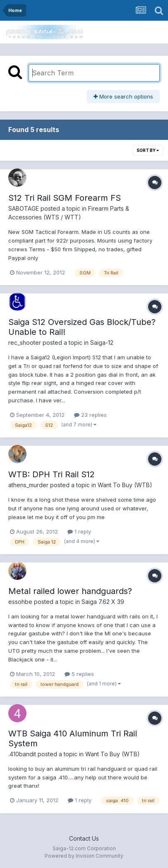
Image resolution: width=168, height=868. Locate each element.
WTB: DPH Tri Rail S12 (52, 474)
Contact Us (84, 838)
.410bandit (22, 754)
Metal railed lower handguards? (70, 591)
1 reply (79, 531)
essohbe (20, 602)
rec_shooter (25, 343)
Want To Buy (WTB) (125, 485)
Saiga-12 (102, 343)
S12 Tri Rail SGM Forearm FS (65, 198)
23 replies (90, 415)
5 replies (79, 674)
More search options (123, 96)
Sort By (148, 150)
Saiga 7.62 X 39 (103, 602)
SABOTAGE (24, 208)
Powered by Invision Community (84, 856)
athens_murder (28, 485)
